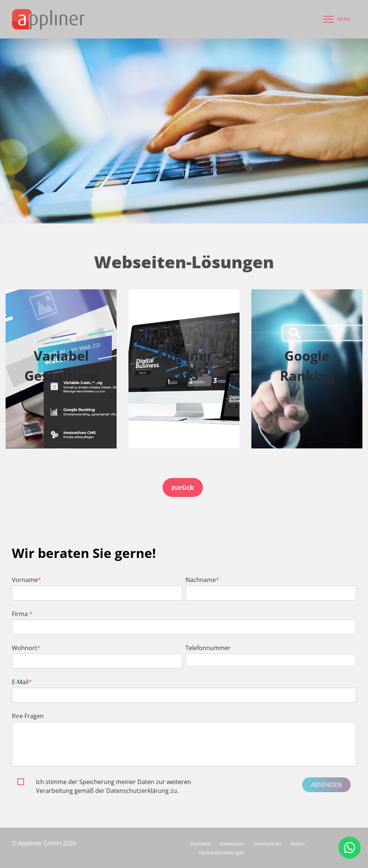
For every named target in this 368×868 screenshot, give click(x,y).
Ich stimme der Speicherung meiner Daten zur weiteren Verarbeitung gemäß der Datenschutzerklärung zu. (113, 786)
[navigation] (335, 19)
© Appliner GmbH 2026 (44, 843)
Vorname (26, 580)
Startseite (200, 844)
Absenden (326, 785)
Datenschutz (267, 844)
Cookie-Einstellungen (222, 852)
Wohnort (26, 648)
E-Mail (22, 682)
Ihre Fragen (28, 716)
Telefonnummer (208, 648)
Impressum (232, 844)
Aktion (297, 844)
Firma (22, 614)
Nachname (202, 580)
